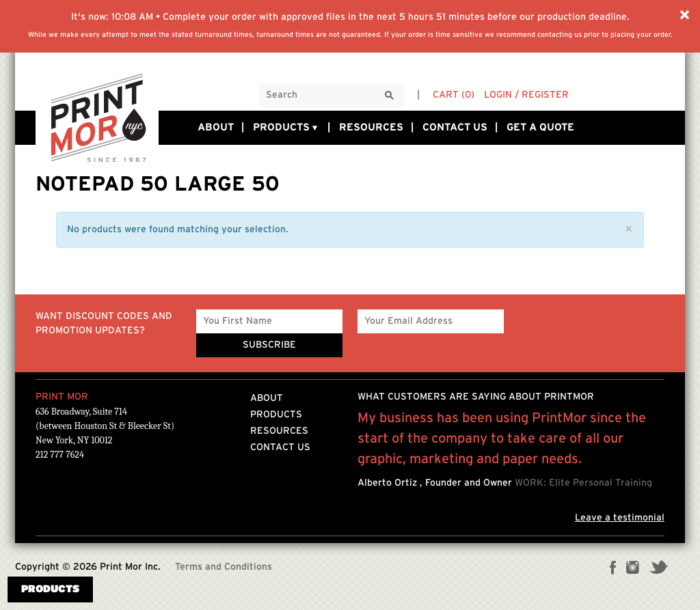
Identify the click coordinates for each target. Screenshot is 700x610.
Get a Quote (540, 127)
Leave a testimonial (620, 518)
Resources (371, 127)
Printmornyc (97, 117)
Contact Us (455, 127)
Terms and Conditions (224, 567)
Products (286, 128)
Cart (454, 95)
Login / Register (526, 95)
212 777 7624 (60, 455)
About (216, 127)
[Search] (390, 96)
